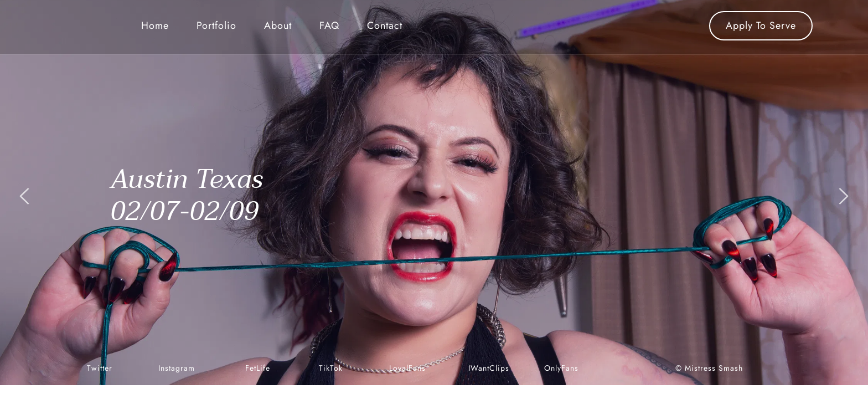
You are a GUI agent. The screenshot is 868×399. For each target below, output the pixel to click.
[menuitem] (155, 26)
